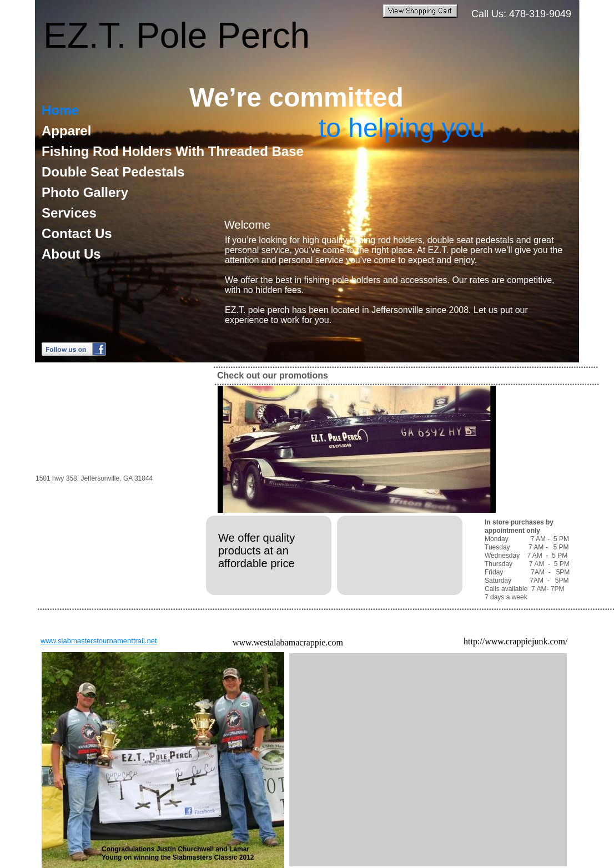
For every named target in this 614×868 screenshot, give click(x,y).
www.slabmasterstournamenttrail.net (99, 641)
